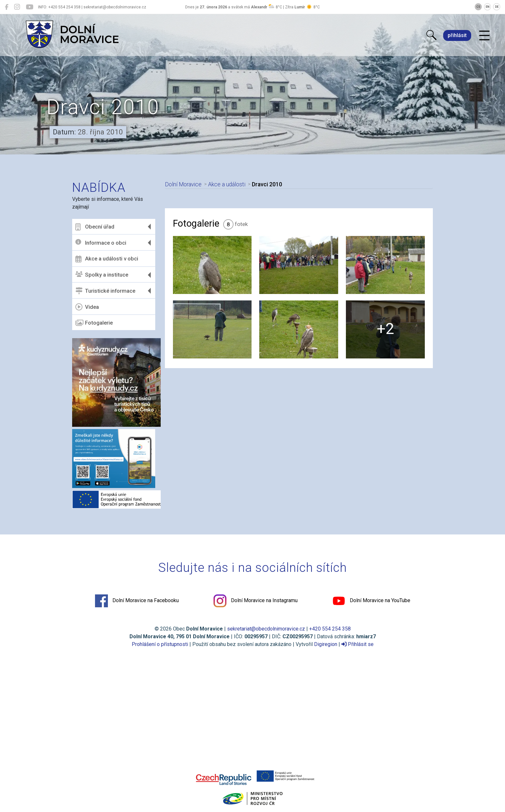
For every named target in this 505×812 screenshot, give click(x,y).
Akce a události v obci (107, 259)
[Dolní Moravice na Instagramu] (17, 7)
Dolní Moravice (183, 184)
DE (497, 7)
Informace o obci (101, 243)
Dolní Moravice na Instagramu (256, 601)
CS (478, 7)
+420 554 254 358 (330, 629)
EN (488, 7)
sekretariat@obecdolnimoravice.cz (266, 629)
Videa (87, 307)
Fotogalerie (94, 323)
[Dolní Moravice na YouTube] (29, 7)
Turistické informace (105, 291)
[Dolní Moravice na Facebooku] (7, 7)
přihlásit (457, 35)
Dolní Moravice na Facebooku (137, 601)
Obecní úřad (95, 227)
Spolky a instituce (102, 275)
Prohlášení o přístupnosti (160, 644)
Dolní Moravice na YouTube (371, 601)
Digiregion (326, 644)
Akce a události (227, 184)
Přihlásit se (357, 644)
